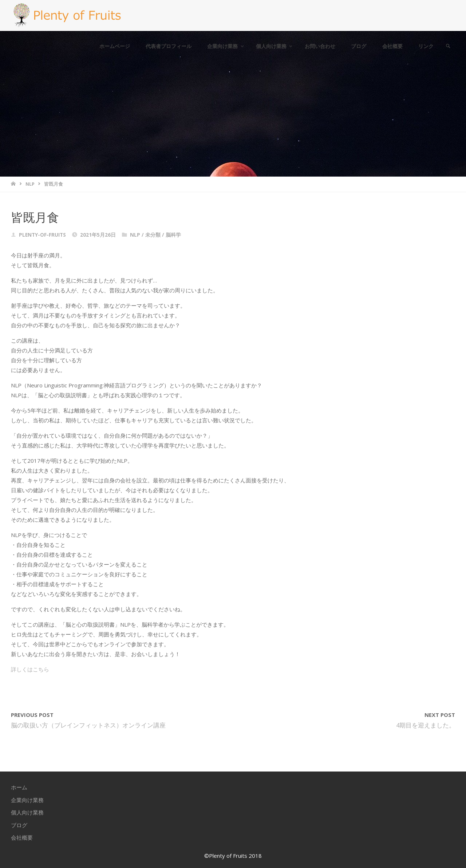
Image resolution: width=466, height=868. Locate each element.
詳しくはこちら (30, 669)
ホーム (19, 787)
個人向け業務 (27, 812)
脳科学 (173, 235)
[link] (448, 46)
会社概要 (22, 837)
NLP (30, 184)
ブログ (19, 825)
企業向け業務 (27, 800)
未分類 (153, 235)
